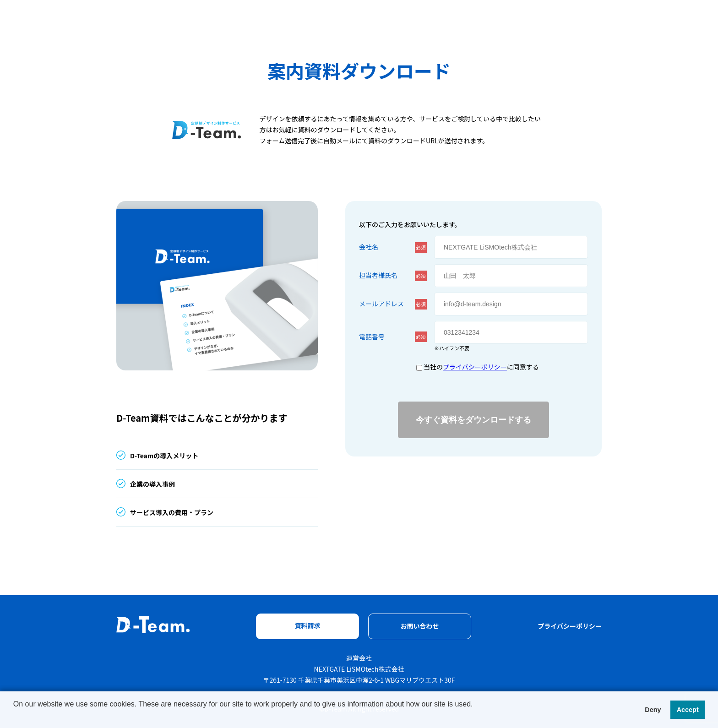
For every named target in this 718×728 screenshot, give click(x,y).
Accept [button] (688, 710)
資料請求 (308, 625)
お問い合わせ (420, 626)
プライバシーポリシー (475, 367)
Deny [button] (653, 710)
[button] (322, 716)
